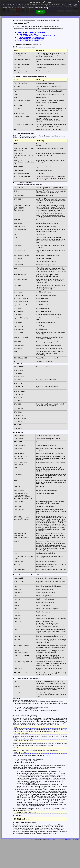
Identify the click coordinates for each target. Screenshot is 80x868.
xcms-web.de (52, 866)
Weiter (40, 12)
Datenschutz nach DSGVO (72, 866)
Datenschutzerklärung (41, 8)
